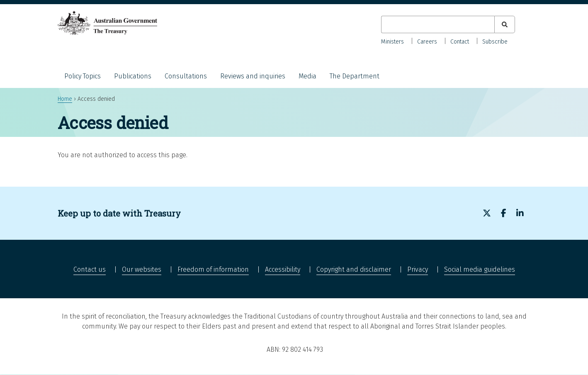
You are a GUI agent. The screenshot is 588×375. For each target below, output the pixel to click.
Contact (460, 42)
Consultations (186, 76)
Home (65, 99)
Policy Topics (83, 76)
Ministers (392, 42)
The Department (355, 76)
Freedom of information (213, 269)
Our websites (142, 269)
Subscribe (495, 42)
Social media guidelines (480, 269)
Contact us (90, 269)
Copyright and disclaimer (354, 269)
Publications (133, 76)
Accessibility (283, 269)
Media (307, 76)
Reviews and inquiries (253, 76)
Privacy (418, 269)
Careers (427, 42)
